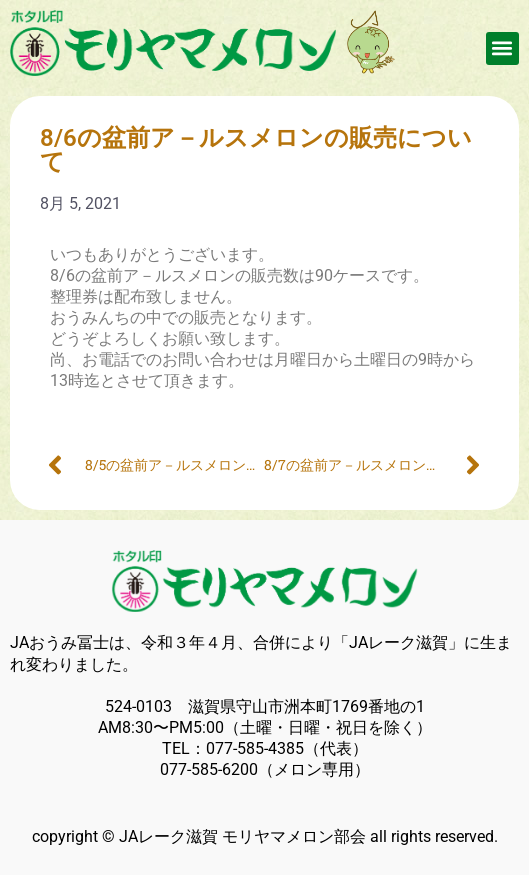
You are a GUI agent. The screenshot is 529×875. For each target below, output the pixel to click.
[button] (502, 48)
